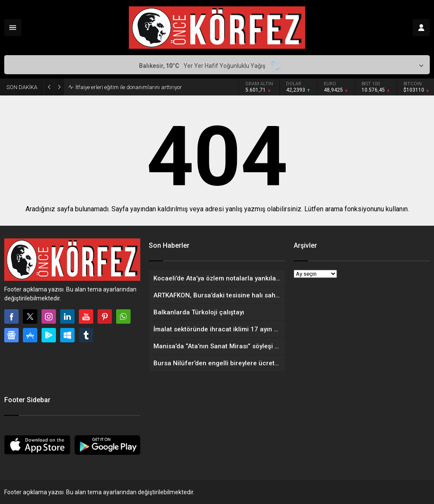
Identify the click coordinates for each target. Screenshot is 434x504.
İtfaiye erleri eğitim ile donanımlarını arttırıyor (129, 87)
